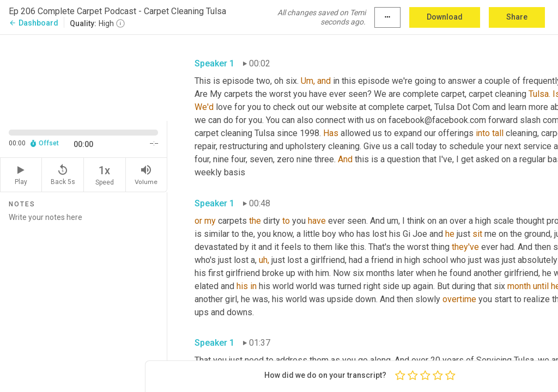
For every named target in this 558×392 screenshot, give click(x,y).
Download (445, 17)
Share (517, 17)
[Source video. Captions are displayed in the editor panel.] (84, 77)
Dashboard (34, 23)
